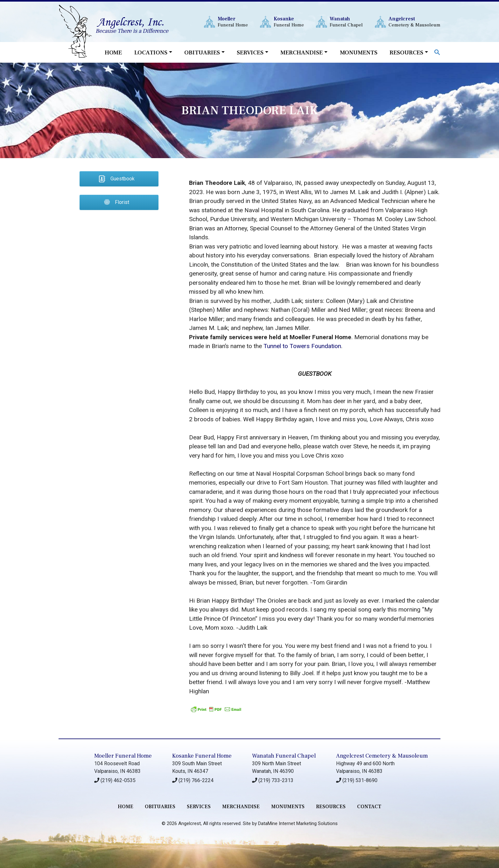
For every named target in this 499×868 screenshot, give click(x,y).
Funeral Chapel (346, 22)
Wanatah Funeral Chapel (284, 756)
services (199, 807)
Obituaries (202, 52)
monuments (288, 807)
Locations (151, 52)
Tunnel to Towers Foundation (302, 346)
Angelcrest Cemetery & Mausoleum (382, 756)
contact (369, 807)
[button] (437, 52)
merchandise (241, 807)
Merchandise (302, 52)
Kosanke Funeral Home (202, 756)
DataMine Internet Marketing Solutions (298, 823)
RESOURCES (331, 807)
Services (250, 52)
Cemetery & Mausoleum (415, 22)
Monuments (359, 52)
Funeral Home (233, 22)
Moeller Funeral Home (123, 756)
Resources (406, 52)
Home (113, 52)
